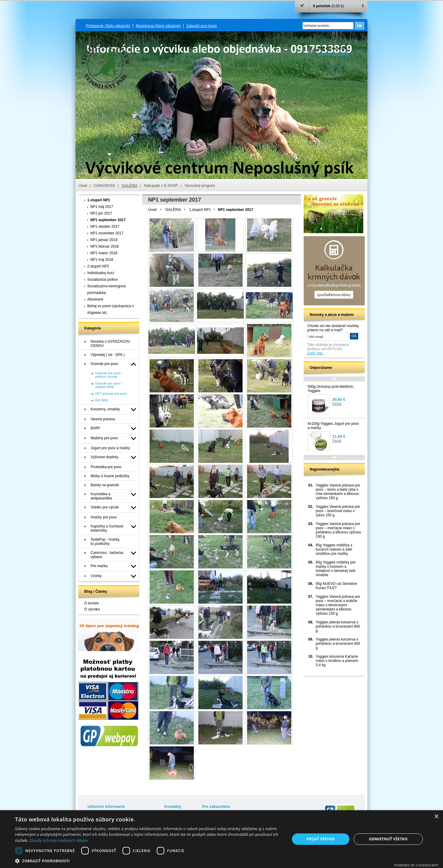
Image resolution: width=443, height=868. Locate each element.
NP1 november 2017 (107, 233)
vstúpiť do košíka (333, 54)
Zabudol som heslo (201, 26)
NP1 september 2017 (108, 220)
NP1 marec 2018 (104, 253)
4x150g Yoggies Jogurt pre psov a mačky (333, 426)
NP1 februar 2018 (105, 246)
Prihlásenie (108, 26)
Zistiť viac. (316, 353)
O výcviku (92, 609)
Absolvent (95, 299)
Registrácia (158, 26)
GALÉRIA (129, 186)
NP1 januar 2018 (104, 240)
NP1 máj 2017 (102, 207)
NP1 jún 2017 (101, 213)
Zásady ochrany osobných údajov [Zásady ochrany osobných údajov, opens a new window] (59, 840)
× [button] (436, 817)
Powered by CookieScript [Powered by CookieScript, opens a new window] (416, 865)
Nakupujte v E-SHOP (161, 186)
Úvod (83, 186)
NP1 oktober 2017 (105, 227)
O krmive (91, 603)
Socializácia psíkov (102, 280)
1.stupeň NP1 (99, 200)
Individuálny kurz (101, 273)
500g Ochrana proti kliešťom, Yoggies (331, 389)
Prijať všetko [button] (321, 839)
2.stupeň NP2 (98, 266)
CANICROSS (104, 186)
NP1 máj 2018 (102, 260)
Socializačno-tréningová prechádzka (106, 289)
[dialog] (221, 839)
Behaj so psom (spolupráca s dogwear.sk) (111, 309)
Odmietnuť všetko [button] (388, 839)
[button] (148, 861)
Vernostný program (200, 186)
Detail (337, 404)
